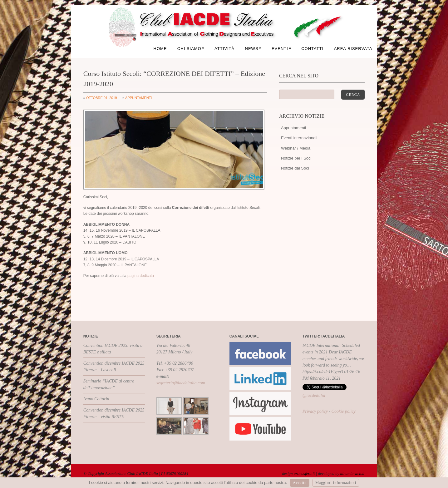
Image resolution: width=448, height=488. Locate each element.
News (254, 49)
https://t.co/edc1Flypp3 (323, 372)
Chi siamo (191, 49)
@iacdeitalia (314, 395)
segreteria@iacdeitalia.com (181, 383)
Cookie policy (344, 411)
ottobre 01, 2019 (102, 98)
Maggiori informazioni (336, 483)
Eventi (282, 49)
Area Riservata (353, 49)
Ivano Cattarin (96, 399)
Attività (224, 49)
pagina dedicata (141, 276)
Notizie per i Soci (296, 158)
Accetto (300, 483)
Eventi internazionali (299, 138)
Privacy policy (315, 411)
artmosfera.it (304, 473)
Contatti (312, 49)
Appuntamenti (138, 98)
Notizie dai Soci (295, 168)
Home (160, 49)
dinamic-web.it (352, 473)
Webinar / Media (296, 148)
